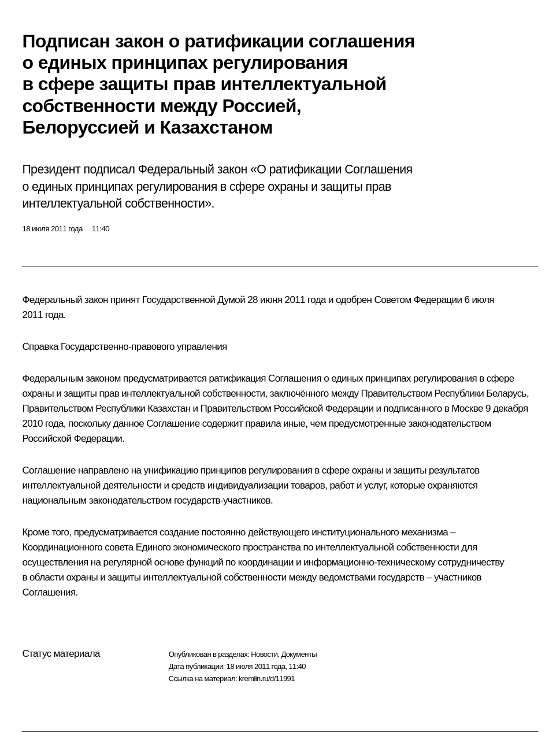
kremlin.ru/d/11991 (267, 679)
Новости (264, 654)
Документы (299, 654)
